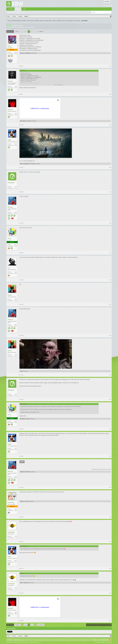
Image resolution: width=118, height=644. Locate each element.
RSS (110, 640)
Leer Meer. (85, 21)
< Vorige (17, 31)
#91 (110, 375)
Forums (18, 9)
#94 (110, 456)
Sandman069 (11, 532)
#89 (110, 304)
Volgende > (41, 31)
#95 (110, 487)
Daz (9, 268)
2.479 (16, 187)
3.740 (16, 509)
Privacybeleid (109, 642)
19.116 (15, 53)
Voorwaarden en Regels (100, 642)
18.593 (15, 245)
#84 (110, 167)
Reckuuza (22, 53)
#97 (110, 541)
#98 (110, 569)
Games (16, 27)
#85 (110, 192)
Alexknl (24, 121)
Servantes (10, 110)
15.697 (15, 144)
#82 (110, 94)
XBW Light (10, 640)
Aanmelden (107, 1)
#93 (110, 429)
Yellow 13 (22, 164)
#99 (110, 593)
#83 (110, 125)
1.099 (16, 536)
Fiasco (10, 46)
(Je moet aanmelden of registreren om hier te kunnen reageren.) (99, 625)
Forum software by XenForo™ (18, 642)
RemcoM (10, 81)
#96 (110, 517)
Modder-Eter (28, 53)
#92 (110, 399)
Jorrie (26, 27)
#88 (110, 280)
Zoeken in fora (13, 12)
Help (94, 640)
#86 (110, 223)
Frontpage (11, 9)
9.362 (16, 114)
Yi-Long (29, 121)
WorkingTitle (27, 164)
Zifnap (9, 140)
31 (37, 31)
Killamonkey (11, 503)
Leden (24, 9)
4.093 (16, 299)
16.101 (15, 272)
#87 (110, 253)
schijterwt (22, 472)
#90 (110, 335)
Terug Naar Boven (105, 640)
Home (98, 640)
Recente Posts (22, 12)
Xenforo (19, 640)
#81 (110, 66)
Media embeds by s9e (35, 642)
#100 (110, 621)
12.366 (15, 212)
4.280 (16, 86)
